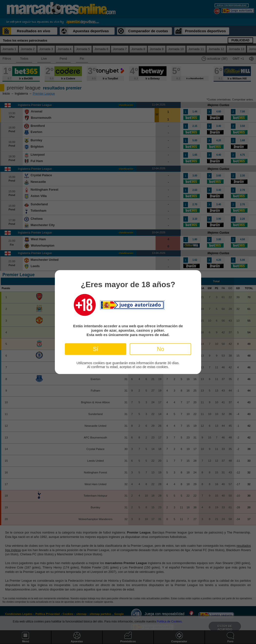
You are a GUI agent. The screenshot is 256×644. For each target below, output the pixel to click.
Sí (96, 349)
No (161, 349)
